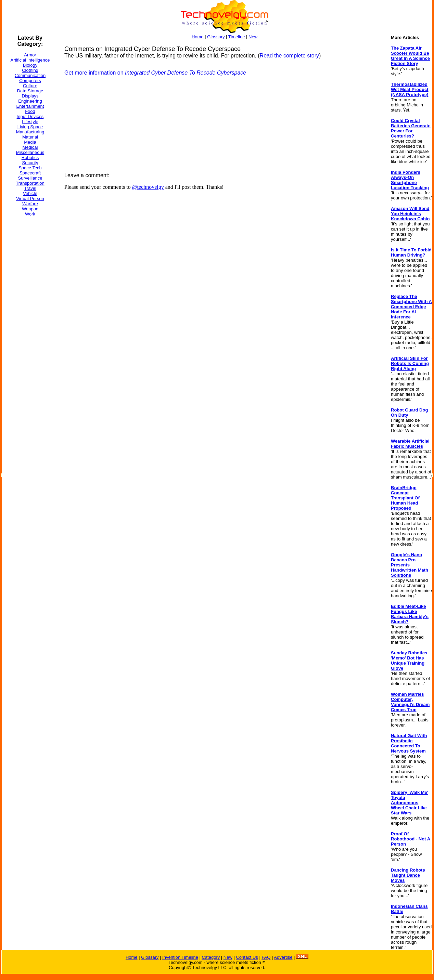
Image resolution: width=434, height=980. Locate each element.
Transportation (30, 183)
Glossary (216, 37)
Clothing (30, 70)
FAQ (266, 957)
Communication (30, 75)
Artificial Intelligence (30, 60)
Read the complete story (289, 56)
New (253, 37)
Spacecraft (30, 173)
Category (211, 957)
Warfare (30, 204)
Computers (30, 81)
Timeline (237, 37)
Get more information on (155, 73)
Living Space (30, 127)
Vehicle (30, 193)
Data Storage (30, 91)
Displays (30, 96)
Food (30, 111)
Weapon (30, 209)
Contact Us (247, 957)
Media (30, 142)
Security (30, 163)
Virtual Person (30, 199)
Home (198, 37)
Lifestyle (30, 122)
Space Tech (30, 168)
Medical (30, 147)
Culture (30, 86)
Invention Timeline (180, 957)
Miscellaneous (30, 152)
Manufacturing (30, 132)
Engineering (30, 101)
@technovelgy (148, 187)
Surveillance (30, 178)
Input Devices (30, 116)
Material (30, 137)
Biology (30, 65)
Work (30, 214)
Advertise (283, 957)
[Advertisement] (29, 325)
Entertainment (30, 106)
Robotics (30, 158)
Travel (30, 188)
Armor (30, 55)
